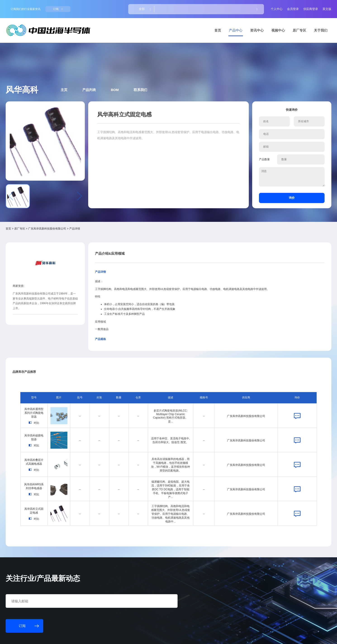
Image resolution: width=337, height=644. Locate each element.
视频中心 (246, 23)
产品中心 (207, 23)
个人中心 (243, 7)
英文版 (291, 7)
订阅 (89, 7)
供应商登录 (275, 7)
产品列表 (110, 70)
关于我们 (285, 23)
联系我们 (155, 70)
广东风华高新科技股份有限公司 (84, 177)
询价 (264, 154)
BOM (132, 70)
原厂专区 (266, 23)
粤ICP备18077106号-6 (142, 636)
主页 (88, 70)
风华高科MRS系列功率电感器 (64, 403)
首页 (191, 23)
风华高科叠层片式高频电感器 (64, 379)
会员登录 (259, 7)
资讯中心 (226, 23)
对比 (64, 347)
